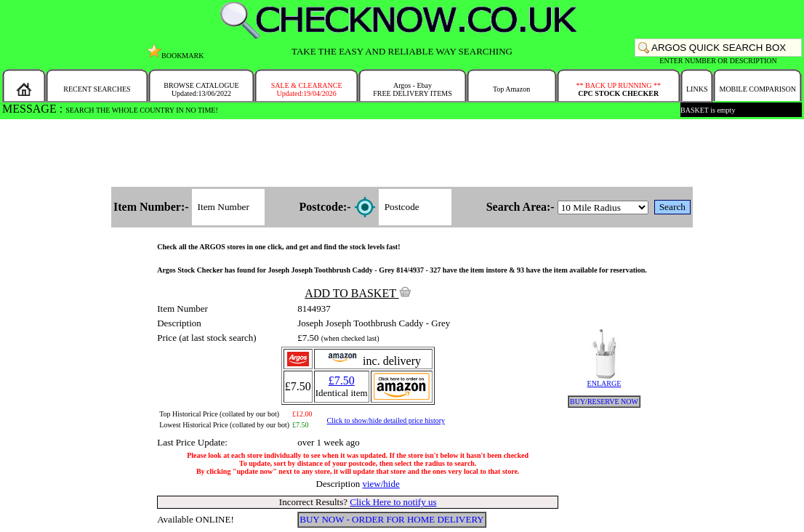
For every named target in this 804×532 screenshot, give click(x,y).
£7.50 (342, 380)
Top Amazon (511, 89)
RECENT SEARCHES (97, 89)
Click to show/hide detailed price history (386, 420)
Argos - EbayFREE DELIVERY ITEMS (413, 89)
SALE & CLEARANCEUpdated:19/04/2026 (307, 89)
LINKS (697, 89)
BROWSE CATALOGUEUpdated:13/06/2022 (201, 89)
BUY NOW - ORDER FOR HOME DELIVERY (392, 519)
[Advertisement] (402, 154)
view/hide (381, 484)
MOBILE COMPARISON (757, 89)
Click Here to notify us (393, 502)
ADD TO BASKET (358, 293)
